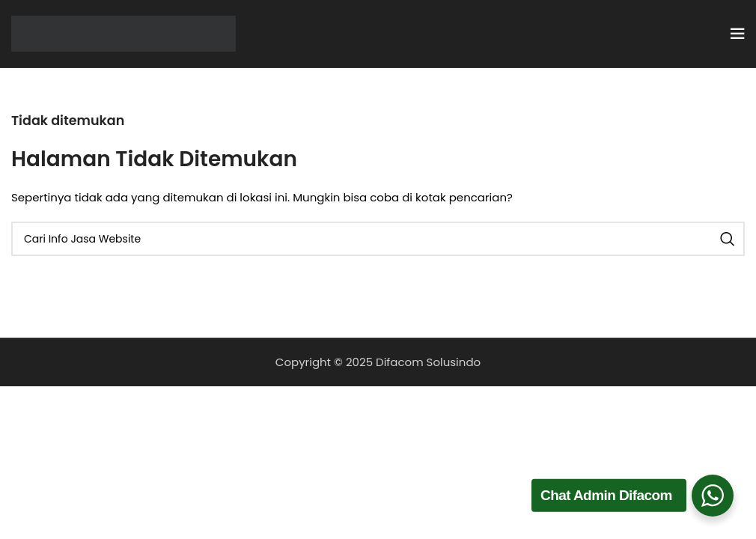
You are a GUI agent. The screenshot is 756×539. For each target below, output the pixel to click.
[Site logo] (124, 33)
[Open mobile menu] (737, 34)
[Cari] (378, 239)
